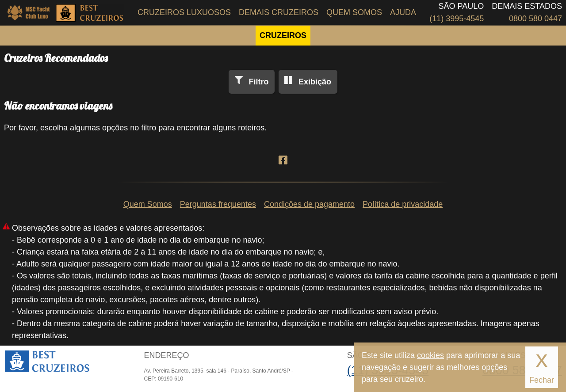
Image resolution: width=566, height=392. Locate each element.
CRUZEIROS (283, 35)
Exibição (315, 82)
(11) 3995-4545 (457, 19)
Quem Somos (354, 12)
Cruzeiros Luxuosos (184, 12)
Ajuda (403, 12)
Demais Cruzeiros (279, 12)
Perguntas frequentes (218, 204)
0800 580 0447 (535, 19)
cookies (430, 355)
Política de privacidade (403, 204)
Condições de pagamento (309, 204)
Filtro (258, 82)
